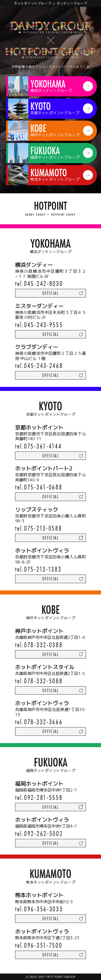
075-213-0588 (43, 528)
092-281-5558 (43, 797)
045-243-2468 (43, 365)
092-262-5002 (43, 833)
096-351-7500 (43, 945)
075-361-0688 (43, 487)
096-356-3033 (43, 909)
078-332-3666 (43, 722)
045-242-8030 (43, 283)
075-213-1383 (43, 569)
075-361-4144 (43, 446)
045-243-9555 (43, 325)
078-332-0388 (43, 645)
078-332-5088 (43, 681)
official (50, 293)
